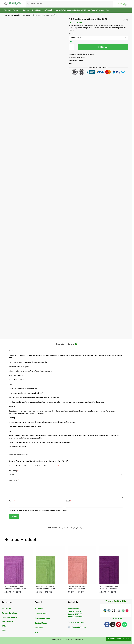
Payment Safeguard (43, 617)
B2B (37, 631)
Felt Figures (26, 14)
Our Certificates (41, 622)
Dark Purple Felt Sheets (108, 587)
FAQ (70, 62)
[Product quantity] (71, 46)
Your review (14, 479)
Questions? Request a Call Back (118, 639)
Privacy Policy (7, 620)
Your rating (14, 469)
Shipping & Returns (9, 616)
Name (12, 500)
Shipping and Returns (76, 59)
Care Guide (39, 627)
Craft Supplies (15, 14)
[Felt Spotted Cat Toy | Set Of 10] (127, 19)
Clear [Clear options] (70, 40)
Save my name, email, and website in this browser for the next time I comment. (40, 509)
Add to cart (103, 46)
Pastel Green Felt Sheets (45, 587)
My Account (40, 607)
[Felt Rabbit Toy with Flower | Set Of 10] (124, 19)
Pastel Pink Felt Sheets (76, 587)
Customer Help (41, 612)
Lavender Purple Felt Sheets (15, 587)
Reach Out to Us (116, 617)
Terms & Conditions (10, 612)
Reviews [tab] (72, 343)
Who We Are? (7, 607)
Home (7, 14)
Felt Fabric (19, 585)
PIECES (71, 32)
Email (68, 500)
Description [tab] (61, 343)
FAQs (4, 625)
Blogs (4, 629)
